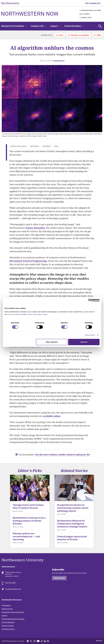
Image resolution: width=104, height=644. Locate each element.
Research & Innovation (14, 26)
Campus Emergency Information (13, 612)
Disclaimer (99, 641)
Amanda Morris (59, 61)
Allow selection (52, 342)
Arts (61, 35)
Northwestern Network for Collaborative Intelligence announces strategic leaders (72, 524)
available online (52, 416)
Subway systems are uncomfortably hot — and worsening (26, 537)
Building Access (7, 609)
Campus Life (38, 26)
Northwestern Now (30, 14)
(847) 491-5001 (11, 583)
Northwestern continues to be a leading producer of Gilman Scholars (29, 521)
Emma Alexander (35, 228)
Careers (4, 616)
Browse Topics (86, 18)
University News (74, 26)
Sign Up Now (59, 578)
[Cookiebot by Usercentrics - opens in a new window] (90, 300)
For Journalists (93, 3)
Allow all (84, 342)
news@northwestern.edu (13, 589)
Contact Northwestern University (13, 619)
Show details (90, 335)
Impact (55, 26)
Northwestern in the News (91, 11)
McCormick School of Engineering (28, 261)
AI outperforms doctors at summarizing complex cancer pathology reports (73, 508)
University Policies (8, 629)
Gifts (99, 35)
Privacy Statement (8, 622)
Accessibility (6, 605)
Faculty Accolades (80, 35)
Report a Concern (8, 626)
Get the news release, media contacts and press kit (62, 455)
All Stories (85, 14)
